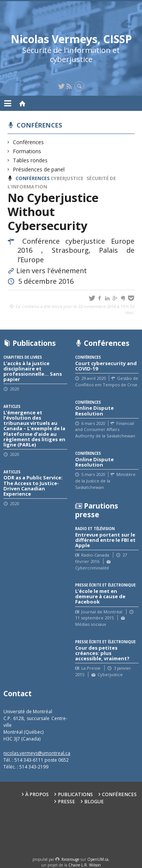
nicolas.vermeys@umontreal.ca (37, 753)
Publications (75, 794)
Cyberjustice (67, 178)
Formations (27, 151)
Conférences (39, 125)
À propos (37, 794)
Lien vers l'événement (52, 271)
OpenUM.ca (98, 859)
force (70, 859)
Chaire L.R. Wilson (85, 865)
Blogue (94, 802)
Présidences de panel (39, 169)
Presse (66, 802)
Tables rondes (30, 160)
